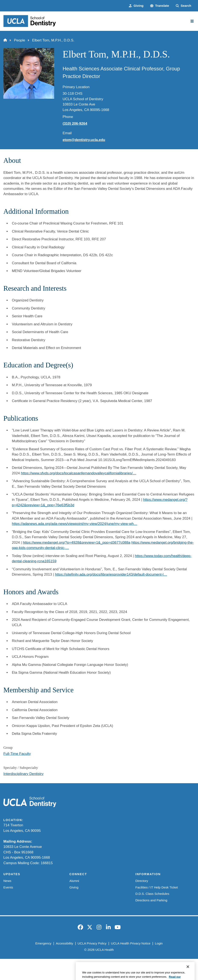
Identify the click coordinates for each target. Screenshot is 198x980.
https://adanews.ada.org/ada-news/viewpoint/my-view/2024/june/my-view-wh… (75, 524)
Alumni (74, 881)
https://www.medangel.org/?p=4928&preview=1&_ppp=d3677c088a (77, 543)
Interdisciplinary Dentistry (23, 774)
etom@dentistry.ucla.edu (84, 140)
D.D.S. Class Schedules (152, 894)
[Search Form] (184, 6)
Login (159, 943)
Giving (74, 887)
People (20, 40)
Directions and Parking (151, 900)
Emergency (43, 943)
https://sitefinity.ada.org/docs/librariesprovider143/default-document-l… (111, 574)
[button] (160, 6)
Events (8, 887)
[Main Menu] (192, 21)
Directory (142, 881)
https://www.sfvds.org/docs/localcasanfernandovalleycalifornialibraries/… (79, 473)
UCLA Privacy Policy (92, 943)
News (7, 881)
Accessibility (65, 943)
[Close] (188, 973)
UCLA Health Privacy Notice (131, 943)
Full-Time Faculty (17, 754)
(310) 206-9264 (75, 124)
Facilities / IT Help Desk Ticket (157, 887)
